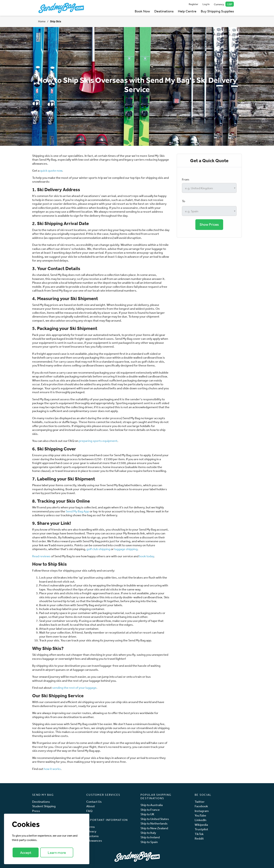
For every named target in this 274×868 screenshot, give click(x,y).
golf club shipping (98, 549)
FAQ (89, 811)
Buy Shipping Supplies (217, 11)
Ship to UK (147, 814)
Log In (206, 4)
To (183, 201)
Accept (26, 853)
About (91, 806)
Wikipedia (201, 825)
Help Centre (187, 11)
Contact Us (94, 802)
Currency (224, 4)
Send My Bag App (77, 511)
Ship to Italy (148, 833)
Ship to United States (155, 819)
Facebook (201, 806)
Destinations (164, 11)
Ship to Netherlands (154, 823)
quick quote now (51, 170)
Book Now (142, 11)
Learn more (57, 853)
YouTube (200, 815)
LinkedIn (201, 820)
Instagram (202, 811)
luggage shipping (126, 549)
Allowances (94, 841)
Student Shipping (44, 806)
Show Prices (209, 224)
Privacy (91, 831)
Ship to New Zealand (154, 828)
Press (36, 811)
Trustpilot (201, 829)
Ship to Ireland (150, 837)
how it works (52, 769)
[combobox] (209, 188)
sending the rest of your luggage (74, 687)
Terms (91, 827)
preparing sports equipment (98, 441)
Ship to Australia (152, 805)
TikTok (199, 834)
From (185, 179)
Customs (93, 836)
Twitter (200, 802)
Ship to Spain (149, 842)
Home (42, 21)
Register (193, 4)
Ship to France (150, 810)
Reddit (199, 838)
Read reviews (41, 556)
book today (147, 556)
